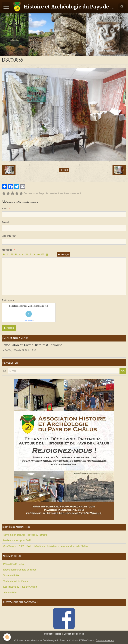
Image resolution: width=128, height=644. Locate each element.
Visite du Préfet (12, 575)
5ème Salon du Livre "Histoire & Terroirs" (32, 345)
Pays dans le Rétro (14, 564)
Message (7, 250)
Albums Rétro (11, 593)
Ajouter (9, 328)
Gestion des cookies (74, 634)
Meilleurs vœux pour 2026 (17, 540)
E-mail (5, 222)
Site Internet (9, 236)
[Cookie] (7, 637)
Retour (64, 170)
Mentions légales (53, 634)
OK (123, 371)
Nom (4, 209)
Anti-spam (8, 300)
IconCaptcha (28, 320)
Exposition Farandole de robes (20, 570)
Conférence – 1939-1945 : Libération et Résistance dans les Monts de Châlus (46, 546)
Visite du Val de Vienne (16, 581)
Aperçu (63, 254)
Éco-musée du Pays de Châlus (20, 587)
